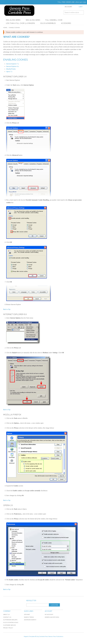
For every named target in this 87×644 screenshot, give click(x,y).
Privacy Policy (8, 628)
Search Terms (29, 617)
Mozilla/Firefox (11, 69)
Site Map (27, 614)
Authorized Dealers (10, 620)
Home (5, 28)
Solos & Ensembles (48, 23)
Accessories (66, 23)
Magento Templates (29, 637)
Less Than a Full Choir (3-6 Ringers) (20, 23)
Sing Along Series (33, 20)
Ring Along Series (13, 20)
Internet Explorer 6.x (13, 66)
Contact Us (7, 617)
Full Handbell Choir (54, 20)
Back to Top (7, 309)
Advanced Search (30, 620)
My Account (49, 614)
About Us (6, 614)
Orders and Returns (52, 617)
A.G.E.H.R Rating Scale (11, 622)
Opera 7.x (9, 72)
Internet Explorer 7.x (13, 64)
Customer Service (9, 625)
